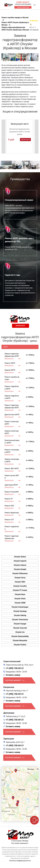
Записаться (25, 140)
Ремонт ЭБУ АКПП (12, 469)
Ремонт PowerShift (12, 492)
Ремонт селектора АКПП (12, 423)
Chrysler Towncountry (20, 620)
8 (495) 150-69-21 (23, 2)
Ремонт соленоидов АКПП (12, 451)
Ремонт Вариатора (12, 513)
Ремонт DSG (9, 506)
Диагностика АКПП (12, 415)
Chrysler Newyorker (20, 641)
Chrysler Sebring (20, 615)
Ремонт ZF (9, 499)
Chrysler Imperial (20, 561)
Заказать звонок (22, 7)
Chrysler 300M (20, 603)
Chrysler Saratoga (20, 611)
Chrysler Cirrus (20, 578)
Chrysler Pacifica (20, 645)
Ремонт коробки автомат (12, 378)
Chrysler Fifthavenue (20, 573)
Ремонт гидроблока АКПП (12, 388)
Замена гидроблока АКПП (12, 397)
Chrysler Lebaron (20, 565)
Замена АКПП (10, 370)
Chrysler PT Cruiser (20, 590)
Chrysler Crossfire (20, 586)
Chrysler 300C (20, 582)
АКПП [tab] (5, 347)
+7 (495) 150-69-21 (15, 668)
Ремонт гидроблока (12, 528)
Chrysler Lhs (20, 632)
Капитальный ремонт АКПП (12, 442)
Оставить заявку (13, 675)
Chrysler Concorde (20, 628)
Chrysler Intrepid (20, 569)
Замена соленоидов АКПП (12, 460)
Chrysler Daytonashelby (20, 636)
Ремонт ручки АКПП (12, 477)
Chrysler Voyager (20, 624)
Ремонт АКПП (10, 363)
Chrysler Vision (20, 599)
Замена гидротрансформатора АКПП (12, 355)
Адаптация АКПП (11, 485)
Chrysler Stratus (20, 557)
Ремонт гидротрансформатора (12, 537)
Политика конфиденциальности (20, 861)
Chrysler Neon (20, 594)
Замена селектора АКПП (12, 432)
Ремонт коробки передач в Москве (15, 18)
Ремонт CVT (9, 520)
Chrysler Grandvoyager (20, 607)
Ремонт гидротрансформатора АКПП (12, 406)
